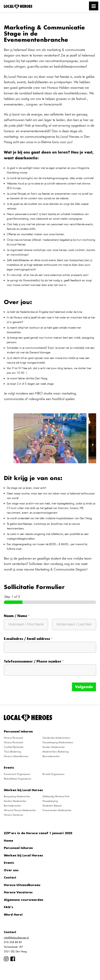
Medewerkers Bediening (56, 752)
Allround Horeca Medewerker (20, 810)
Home (8, 840)
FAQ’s (8, 907)
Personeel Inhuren (18, 848)
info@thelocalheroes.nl (16, 938)
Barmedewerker (51, 756)
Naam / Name (17, 616)
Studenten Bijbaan (52, 806)
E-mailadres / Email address (28, 639)
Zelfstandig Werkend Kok (56, 796)
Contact (10, 877)
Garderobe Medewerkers (56, 738)
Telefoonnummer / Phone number (34, 661)
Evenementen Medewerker (57, 810)
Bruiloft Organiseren (53, 774)
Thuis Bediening (12, 752)
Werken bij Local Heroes (23, 855)
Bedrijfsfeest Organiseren (18, 779)
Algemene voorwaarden (24, 900)
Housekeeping (50, 801)
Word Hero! (13, 914)
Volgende (84, 687)
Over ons (11, 870)
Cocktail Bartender (14, 747)
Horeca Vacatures (13, 815)
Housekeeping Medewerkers (58, 742)
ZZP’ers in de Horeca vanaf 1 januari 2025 (38, 833)
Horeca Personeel (13, 738)
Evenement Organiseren (17, 774)
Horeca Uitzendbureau (16, 756)
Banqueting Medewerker (17, 796)
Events (9, 863)
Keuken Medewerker (54, 747)
